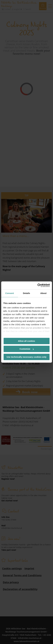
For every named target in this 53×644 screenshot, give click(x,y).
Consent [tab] (10, 293)
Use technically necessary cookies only (27, 357)
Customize (27, 349)
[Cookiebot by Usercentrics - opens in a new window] (38, 285)
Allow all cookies (26, 341)
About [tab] (43, 293)
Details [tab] (27, 293)
